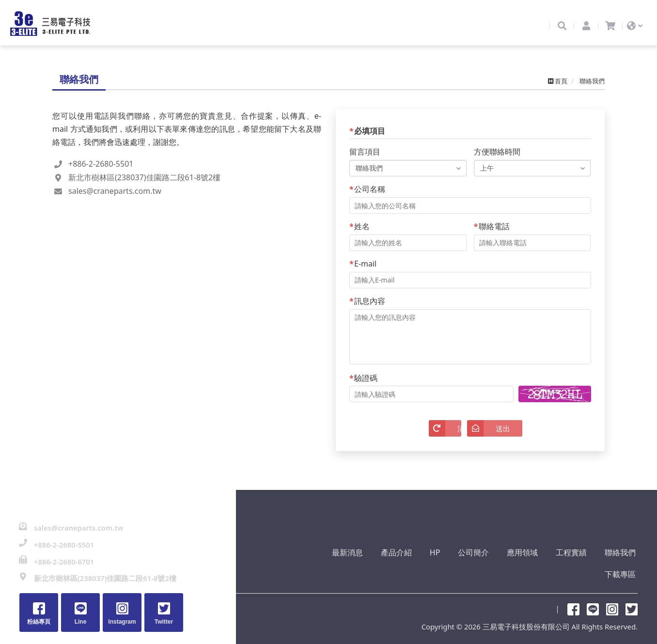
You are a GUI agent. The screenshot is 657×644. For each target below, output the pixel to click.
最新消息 (324, 566)
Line (593, 600)
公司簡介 (440, 566)
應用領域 (485, 566)
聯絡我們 (577, 566)
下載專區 (622, 566)
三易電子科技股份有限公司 (56, 28)
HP (405, 566)
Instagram (612, 600)
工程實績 (531, 566)
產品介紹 (369, 566)
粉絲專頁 (573, 600)
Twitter (632, 600)
